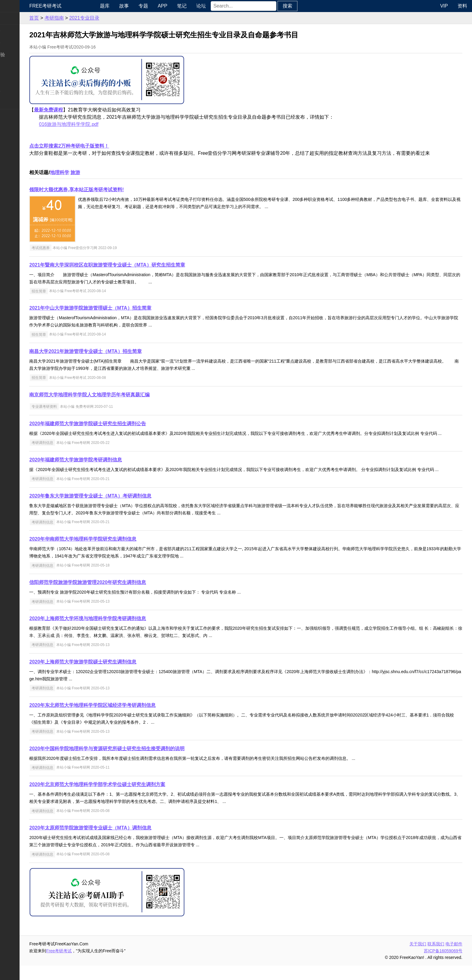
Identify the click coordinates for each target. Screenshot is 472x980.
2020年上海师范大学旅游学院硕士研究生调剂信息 (111, 676)
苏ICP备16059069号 (443, 965)
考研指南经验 (19, 55)
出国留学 (14, 127)
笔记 (206, 6)
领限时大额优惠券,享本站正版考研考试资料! (105, 190)
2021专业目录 (113, 18)
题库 (129, 6)
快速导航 (14, 6)
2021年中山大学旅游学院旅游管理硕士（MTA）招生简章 (119, 308)
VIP (444, 6)
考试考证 (14, 115)
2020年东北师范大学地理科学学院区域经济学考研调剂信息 (121, 720)
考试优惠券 (69, 248)
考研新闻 (14, 18)
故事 (148, 6)
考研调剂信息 (71, 450)
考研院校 (14, 67)
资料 (462, 6)
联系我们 (436, 958)
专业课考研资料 (73, 407)
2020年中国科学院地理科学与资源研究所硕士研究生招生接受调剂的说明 (135, 763)
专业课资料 (17, 91)
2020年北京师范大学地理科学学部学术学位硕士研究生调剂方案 (126, 799)
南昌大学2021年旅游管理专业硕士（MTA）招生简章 (114, 351)
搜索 (311, 6)
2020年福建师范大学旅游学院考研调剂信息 (104, 467)
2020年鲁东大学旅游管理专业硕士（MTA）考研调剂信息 (119, 510)
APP (186, 6)
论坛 (225, 6)
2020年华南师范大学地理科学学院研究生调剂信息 (111, 553)
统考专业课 (17, 43)
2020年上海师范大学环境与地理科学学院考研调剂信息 (116, 633)
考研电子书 (17, 103)
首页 (63, 18)
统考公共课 (17, 31)
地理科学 (88, 172)
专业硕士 (14, 79)
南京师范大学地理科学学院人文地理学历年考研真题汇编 (118, 395)
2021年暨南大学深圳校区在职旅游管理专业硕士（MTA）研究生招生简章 (136, 265)
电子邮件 (454, 958)
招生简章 (67, 291)
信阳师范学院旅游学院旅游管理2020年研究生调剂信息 (116, 597)
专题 (167, 6)
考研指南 (82, 18)
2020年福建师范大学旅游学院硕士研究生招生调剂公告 (116, 424)
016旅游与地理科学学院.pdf (97, 124)
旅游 (104, 172)
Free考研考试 (74, 6)
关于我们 (418, 958)
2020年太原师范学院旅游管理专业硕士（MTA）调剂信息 (119, 842)
